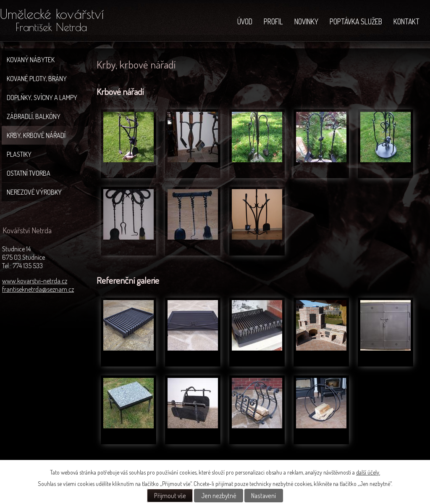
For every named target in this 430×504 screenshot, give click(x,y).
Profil (273, 21)
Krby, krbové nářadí (36, 135)
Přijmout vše (170, 496)
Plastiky (19, 154)
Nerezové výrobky (34, 192)
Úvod (245, 21)
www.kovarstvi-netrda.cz (35, 281)
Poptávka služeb (356, 21)
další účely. (368, 472)
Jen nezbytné (219, 496)
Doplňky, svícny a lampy (42, 98)
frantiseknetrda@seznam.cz (38, 289)
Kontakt (406, 21)
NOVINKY (306, 21)
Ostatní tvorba (29, 173)
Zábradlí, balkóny (34, 116)
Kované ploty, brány (37, 79)
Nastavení (264, 496)
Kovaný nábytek (31, 60)
